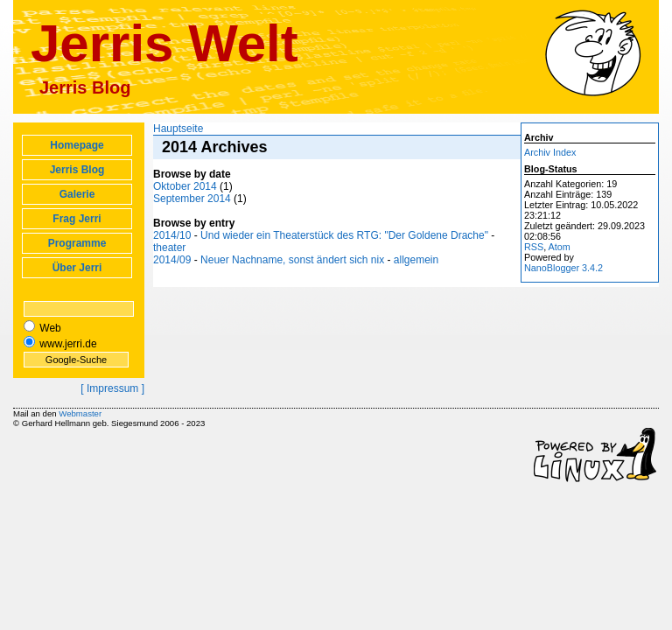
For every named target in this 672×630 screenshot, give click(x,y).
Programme (77, 243)
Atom (560, 247)
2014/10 (172, 235)
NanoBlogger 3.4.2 (563, 268)
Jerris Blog (77, 170)
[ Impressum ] (112, 388)
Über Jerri (77, 268)
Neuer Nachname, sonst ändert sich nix (292, 260)
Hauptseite (178, 129)
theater (169, 248)
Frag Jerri (77, 219)
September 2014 (193, 199)
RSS (534, 247)
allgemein (416, 260)
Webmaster (80, 413)
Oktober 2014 (185, 186)
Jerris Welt (164, 43)
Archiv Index (550, 152)
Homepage (77, 145)
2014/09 (172, 260)
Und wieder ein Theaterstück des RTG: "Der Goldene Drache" (344, 235)
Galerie (77, 194)
